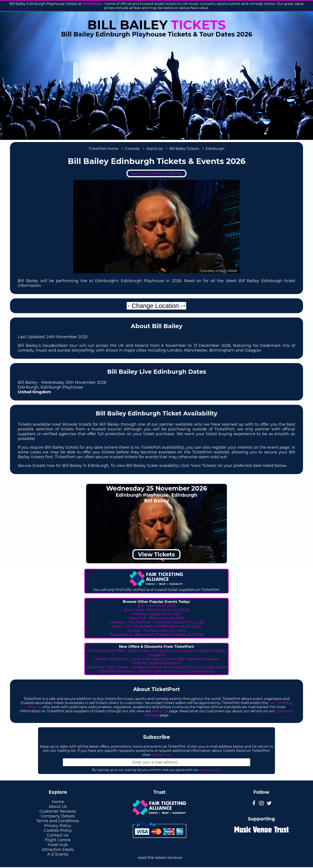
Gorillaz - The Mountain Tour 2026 (157, 631)
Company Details (58, 816)
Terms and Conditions (58, 821)
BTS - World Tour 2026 (157, 606)
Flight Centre (58, 840)
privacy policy (210, 770)
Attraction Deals (58, 850)
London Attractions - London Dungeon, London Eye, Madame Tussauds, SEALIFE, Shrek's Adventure (157, 661)
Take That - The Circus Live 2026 (157, 618)
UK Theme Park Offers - (108, 651)
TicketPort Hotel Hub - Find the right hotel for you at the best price (156, 671)
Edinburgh (215, 149)
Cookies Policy (58, 830)
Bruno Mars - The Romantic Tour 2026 (157, 610)
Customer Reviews (58, 811)
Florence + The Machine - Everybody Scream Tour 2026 (157, 622)
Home (58, 802)
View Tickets (156, 554)
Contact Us (58, 835)
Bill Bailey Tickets (184, 149)
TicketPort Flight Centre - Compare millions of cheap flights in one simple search (156, 667)
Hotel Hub (58, 845)
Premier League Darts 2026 (156, 614)
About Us (160, 711)
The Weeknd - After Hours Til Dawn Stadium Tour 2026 (157, 635)
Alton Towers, (140, 651)
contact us (161, 755)
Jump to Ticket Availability (156, 174)
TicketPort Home (103, 149)
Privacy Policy (58, 826)
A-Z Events (58, 854)
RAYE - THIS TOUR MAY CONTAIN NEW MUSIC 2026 (157, 626)
